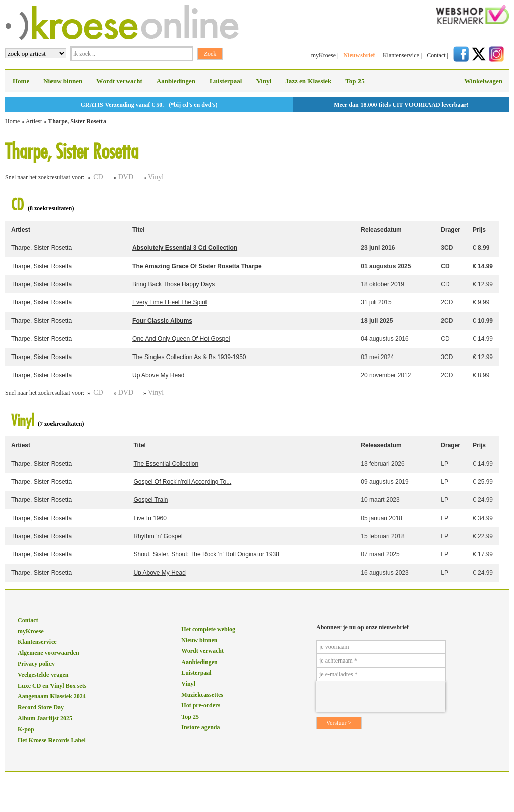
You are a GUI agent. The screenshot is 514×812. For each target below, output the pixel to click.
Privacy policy (36, 664)
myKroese (323, 55)
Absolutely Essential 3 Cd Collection (185, 248)
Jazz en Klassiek (308, 81)
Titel (138, 230)
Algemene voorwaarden (48, 653)
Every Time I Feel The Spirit (170, 302)
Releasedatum (381, 230)
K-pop (26, 729)
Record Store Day (41, 707)
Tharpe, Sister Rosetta (77, 121)
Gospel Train (150, 500)
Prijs (479, 230)
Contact (436, 55)
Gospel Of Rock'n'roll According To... (182, 482)
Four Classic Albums (162, 321)
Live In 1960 (150, 518)
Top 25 (355, 81)
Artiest (34, 121)
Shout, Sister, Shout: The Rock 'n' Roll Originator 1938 (206, 554)
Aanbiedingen (176, 81)
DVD (126, 177)
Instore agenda (200, 727)
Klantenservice (401, 55)
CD (98, 177)
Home (21, 81)
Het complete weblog (208, 629)
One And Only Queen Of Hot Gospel (181, 339)
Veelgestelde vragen (43, 675)
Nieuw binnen (63, 81)
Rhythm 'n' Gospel (158, 536)
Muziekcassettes (202, 695)
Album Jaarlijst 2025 (45, 718)
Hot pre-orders (201, 705)
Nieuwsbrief (359, 55)
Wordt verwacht (119, 81)
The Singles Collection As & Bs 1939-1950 (189, 357)
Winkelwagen (483, 81)
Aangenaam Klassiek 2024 (52, 696)
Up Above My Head (158, 375)
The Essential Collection (166, 464)
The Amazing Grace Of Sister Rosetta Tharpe (197, 266)
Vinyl (264, 81)
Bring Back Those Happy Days (173, 284)
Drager (451, 230)
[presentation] (381, 696)
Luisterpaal (226, 81)
